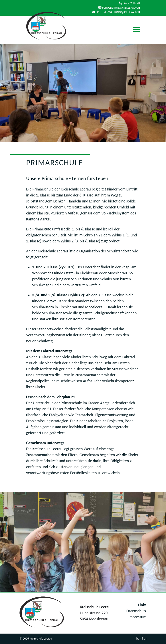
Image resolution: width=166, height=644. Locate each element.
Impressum (137, 617)
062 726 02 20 (129, 3)
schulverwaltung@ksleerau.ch (116, 12)
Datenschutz (136, 611)
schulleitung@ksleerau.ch (119, 8)
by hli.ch (141, 639)
